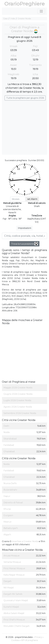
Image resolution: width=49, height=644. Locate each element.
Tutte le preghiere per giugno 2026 (25, 98)
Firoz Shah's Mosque (14, 620)
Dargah (7, 581)
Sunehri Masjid (11, 607)
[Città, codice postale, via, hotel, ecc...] (24, 236)
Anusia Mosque (11, 556)
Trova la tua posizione (24, 244)
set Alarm (32, 199)
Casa (5, 19)
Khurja (7, 509)
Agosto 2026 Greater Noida (18, 407)
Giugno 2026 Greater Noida (18, 394)
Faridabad (9, 445)
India (13, 19)
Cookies (15, 640)
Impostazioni (24, 228)
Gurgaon (8, 515)
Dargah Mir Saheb (13, 594)
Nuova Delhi (10, 483)
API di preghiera (29, 640)
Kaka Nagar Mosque (14, 575)
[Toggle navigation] (41, 11)
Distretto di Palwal (13, 503)
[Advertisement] (24, 126)
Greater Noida (24, 19)
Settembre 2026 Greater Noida (20, 413)
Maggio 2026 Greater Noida (18, 388)
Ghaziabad (9, 451)
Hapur (7, 496)
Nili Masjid (9, 588)
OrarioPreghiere (24, 4)
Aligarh (7, 535)
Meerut (8, 522)
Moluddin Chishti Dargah (17, 626)
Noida (7, 432)
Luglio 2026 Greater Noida (17, 400)
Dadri (6, 426)
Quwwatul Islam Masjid (16, 600)
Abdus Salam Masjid (14, 613)
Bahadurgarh (11, 528)
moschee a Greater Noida (25, 541)
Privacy (38, 637)
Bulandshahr (10, 490)
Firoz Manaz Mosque (14, 568)
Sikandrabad (10, 439)
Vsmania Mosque (12, 562)
